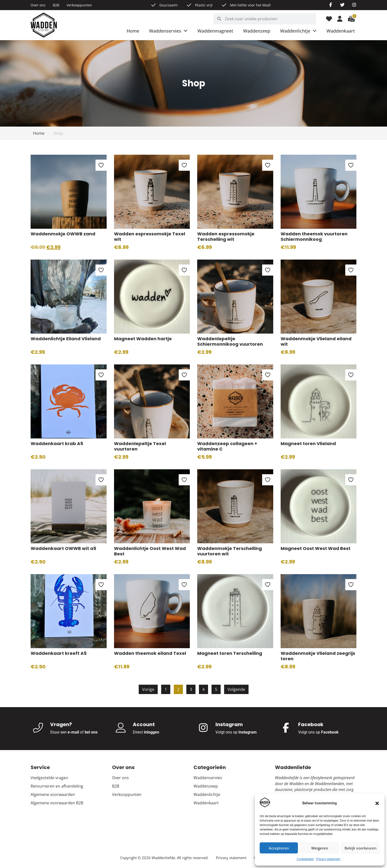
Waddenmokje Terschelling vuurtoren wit (230, 551)
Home (133, 31)
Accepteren (279, 848)
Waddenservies (168, 31)
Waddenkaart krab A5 (57, 443)
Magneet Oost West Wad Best (316, 548)
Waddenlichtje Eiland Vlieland (66, 339)
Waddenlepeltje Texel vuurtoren (140, 446)
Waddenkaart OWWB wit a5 (63, 548)
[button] (377, 803)
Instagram (248, 732)
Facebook (330, 732)
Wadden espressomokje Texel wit (150, 237)
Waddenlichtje (298, 31)
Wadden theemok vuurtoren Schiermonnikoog (314, 237)
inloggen (152, 732)
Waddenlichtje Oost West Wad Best (150, 551)
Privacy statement (328, 859)
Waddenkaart (341, 31)
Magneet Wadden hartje (143, 339)
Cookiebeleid (305, 859)
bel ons (91, 732)
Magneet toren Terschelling (230, 653)
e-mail (73, 732)
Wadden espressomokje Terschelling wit (226, 237)
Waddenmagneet (215, 31)
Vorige (148, 689)
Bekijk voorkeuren (360, 848)
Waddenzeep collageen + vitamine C (227, 446)
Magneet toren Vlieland (308, 443)
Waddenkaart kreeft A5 (59, 653)
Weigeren (320, 848)
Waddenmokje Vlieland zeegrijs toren (318, 656)
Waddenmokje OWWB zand (63, 234)
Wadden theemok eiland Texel (150, 653)
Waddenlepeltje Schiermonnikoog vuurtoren (230, 341)
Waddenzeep (257, 31)
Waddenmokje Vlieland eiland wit (316, 341)
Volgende (236, 689)
